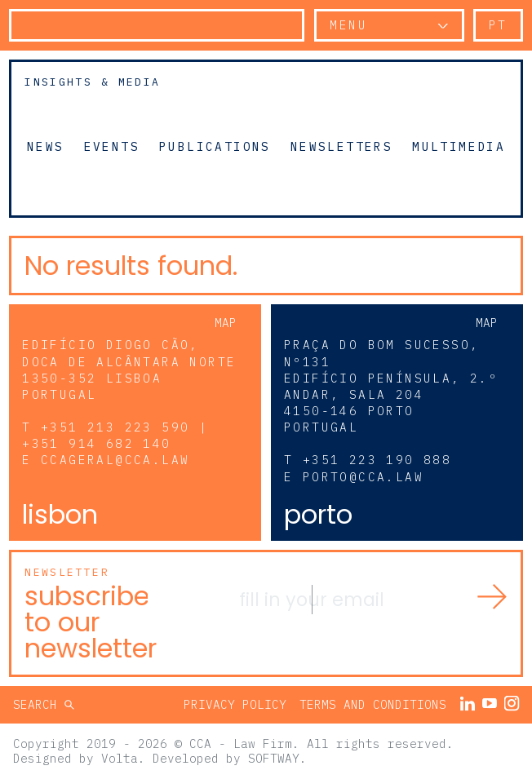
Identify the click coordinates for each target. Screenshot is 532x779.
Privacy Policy (235, 704)
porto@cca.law (363, 477)
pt (498, 25)
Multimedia (459, 146)
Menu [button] (348, 25)
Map (226, 323)
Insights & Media (92, 82)
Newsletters (341, 146)
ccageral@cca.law (115, 460)
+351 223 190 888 (377, 460)
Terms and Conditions (373, 704)
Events (112, 146)
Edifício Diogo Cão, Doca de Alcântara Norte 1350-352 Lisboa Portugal (129, 369)
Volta (120, 758)
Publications (215, 146)
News (46, 146)
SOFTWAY (274, 758)
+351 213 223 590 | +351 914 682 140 (115, 435)
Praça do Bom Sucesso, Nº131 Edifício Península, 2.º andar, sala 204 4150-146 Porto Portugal (391, 386)
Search (39, 704)
